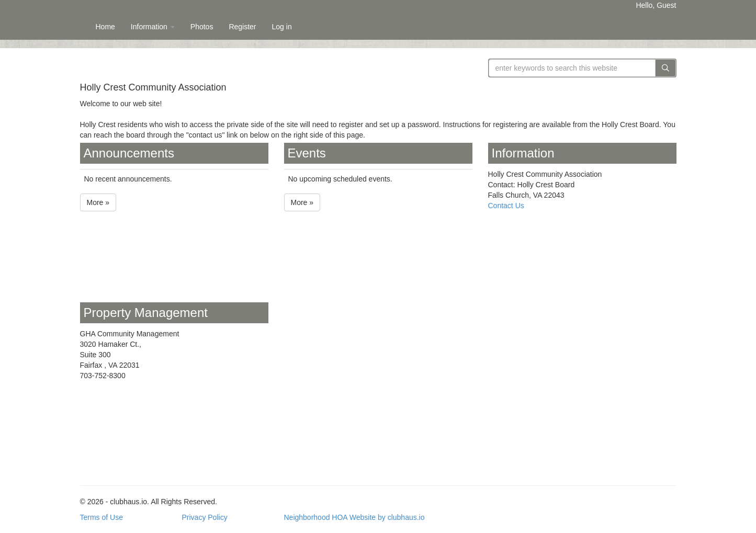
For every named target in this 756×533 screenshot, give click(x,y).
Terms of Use (101, 517)
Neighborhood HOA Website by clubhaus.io (354, 517)
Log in (282, 27)
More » (98, 202)
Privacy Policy (205, 517)
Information (153, 27)
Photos (202, 27)
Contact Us (506, 206)
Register (242, 27)
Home (105, 27)
